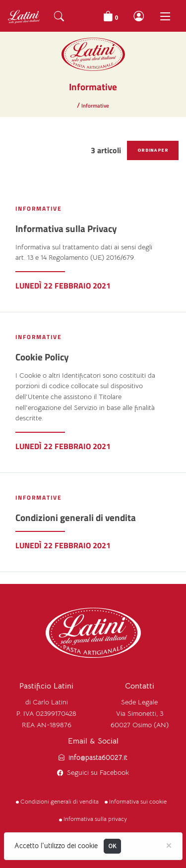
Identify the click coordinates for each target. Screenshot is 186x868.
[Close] (169, 845)
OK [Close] (113, 846)
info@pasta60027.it (98, 758)
